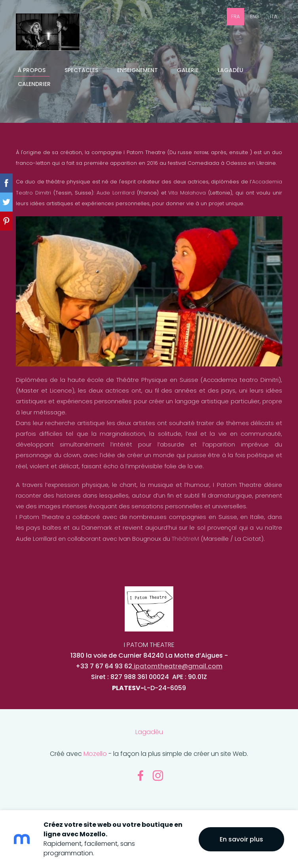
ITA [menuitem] (273, 16)
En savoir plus (241, 839)
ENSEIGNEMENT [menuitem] (138, 70)
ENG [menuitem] (255, 16)
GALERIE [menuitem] (188, 70)
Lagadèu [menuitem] (231, 70)
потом (201, 152)
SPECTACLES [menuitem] (81, 70)
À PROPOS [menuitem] (32, 70)
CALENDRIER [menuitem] (34, 84)
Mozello (95, 754)
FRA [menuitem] (235, 16)
